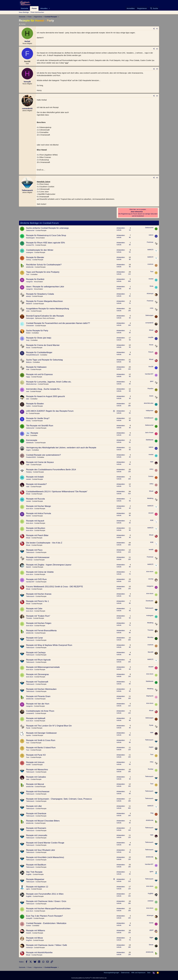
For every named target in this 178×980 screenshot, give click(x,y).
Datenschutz (125, 973)
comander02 (149, 323)
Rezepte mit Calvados (36, 777)
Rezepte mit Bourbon (36, 528)
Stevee (151, 945)
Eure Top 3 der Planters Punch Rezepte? (44, 916)
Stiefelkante (30, 443)
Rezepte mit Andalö (35, 477)
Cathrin (28, 406)
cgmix (151, 872)
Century (29, 260)
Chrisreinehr (30, 326)
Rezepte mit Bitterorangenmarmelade (43, 667)
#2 (157, 49)
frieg (152, 813)
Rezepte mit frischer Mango (38, 506)
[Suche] (154, 8)
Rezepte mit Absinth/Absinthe (39, 952)
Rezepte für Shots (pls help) (39, 338)
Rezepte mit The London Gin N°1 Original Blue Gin (49, 726)
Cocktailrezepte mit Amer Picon (40, 711)
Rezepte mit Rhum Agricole (38, 660)
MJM (152, 520)
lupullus (29, 735)
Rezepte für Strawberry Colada (40, 294)
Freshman (150, 242)
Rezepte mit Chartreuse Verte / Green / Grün (46, 901)
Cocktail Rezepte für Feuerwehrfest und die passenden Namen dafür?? (58, 323)
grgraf (151, 930)
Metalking (150, 498)
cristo (28, 311)
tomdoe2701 (30, 245)
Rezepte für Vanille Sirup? (38, 418)
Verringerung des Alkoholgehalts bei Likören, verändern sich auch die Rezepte (61, 448)
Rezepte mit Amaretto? (36, 484)
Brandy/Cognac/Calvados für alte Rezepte (45, 316)
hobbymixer (150, 411)
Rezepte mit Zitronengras (37, 674)
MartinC (29, 567)
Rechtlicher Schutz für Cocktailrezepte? (44, 265)
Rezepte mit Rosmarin (36, 828)
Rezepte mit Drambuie (36, 813)
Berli (28, 435)
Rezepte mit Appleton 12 (37, 887)
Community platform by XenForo (89, 978)
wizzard (151, 513)
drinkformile (30, 267)
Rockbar (151, 769)
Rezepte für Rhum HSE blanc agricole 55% (46, 243)
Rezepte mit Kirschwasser (38, 792)
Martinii (28, 516)
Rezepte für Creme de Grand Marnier (43, 345)
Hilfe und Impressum (138, 973)
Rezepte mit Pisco (34, 550)
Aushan (29, 926)
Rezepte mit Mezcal (35, 784)
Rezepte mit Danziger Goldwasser (41, 733)
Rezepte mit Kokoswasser (38, 557)
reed (28, 391)
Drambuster (150, 601)
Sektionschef (30, 230)
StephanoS (150, 696)
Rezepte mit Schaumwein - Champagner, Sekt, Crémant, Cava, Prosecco (59, 799)
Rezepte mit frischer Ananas (39, 594)
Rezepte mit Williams (36, 931)
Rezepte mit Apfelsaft (36, 718)
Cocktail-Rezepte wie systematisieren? (43, 455)
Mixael (151, 330)
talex (28, 399)
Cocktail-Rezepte (41, 230)
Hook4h (29, 933)
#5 (157, 178)
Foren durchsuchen (37, 12)
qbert (152, 381)
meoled (151, 279)
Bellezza (29, 362)
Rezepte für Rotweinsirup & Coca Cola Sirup (46, 235)
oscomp (151, 579)
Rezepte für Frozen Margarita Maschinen (44, 301)
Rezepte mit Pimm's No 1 (37, 601)
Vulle (28, 369)
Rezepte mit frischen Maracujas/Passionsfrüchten (48, 909)
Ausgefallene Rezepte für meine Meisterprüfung (48, 309)
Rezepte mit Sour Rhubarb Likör (41, 850)
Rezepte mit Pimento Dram (38, 696)
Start (149, 973)
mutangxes (30, 252)
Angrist (28, 450)
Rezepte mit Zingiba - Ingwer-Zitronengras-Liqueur (49, 565)
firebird (28, 333)
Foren (34, 8)
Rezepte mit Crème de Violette (40, 572)
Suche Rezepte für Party (37, 331)
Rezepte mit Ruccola (35, 499)
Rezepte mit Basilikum (36, 865)
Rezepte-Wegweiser (35, 879)
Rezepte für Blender (35, 257)
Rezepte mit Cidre (34, 609)
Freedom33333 (31, 457)
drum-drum (30, 509)
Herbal (23, 24)
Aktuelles (44, 8)
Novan (28, 348)
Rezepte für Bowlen (35, 404)
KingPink (29, 940)
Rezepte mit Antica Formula (39, 513)
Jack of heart (149, 433)
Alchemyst (150, 294)
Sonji (28, 340)
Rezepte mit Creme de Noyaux (40, 462)
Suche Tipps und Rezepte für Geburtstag (44, 360)
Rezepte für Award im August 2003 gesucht (46, 396)
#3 (157, 69)
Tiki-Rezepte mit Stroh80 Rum (40, 426)
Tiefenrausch (30, 552)
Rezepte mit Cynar (35, 638)
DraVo (151, 396)
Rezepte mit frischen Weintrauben (41, 689)
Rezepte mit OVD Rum (36, 579)
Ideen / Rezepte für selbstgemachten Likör (45, 287)
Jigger (151, 937)
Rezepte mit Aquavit (35, 521)
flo (27, 413)
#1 (157, 29)
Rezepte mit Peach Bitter (37, 535)
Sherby (28, 421)
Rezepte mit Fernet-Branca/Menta (41, 631)
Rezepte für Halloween (36, 367)
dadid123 (150, 250)
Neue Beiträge (24, 12)
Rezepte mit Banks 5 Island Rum (41, 748)
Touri (28, 274)
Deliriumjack (30, 318)
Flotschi (151, 352)
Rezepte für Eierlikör (35, 279)
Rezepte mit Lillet (34, 806)
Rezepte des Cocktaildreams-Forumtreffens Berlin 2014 (51, 470)
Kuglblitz (29, 874)
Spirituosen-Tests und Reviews (45, 318)
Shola (151, 286)
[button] (49, 8)
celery (151, 469)
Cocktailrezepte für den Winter (40, 250)
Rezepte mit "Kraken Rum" (38, 616)
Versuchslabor (40, 238)
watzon (151, 235)
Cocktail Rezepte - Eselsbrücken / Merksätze (46, 923)
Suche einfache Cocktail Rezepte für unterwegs (47, 228)
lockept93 (29, 918)
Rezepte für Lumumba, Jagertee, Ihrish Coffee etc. (49, 382)
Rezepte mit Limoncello (37, 835)
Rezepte (34, 433)
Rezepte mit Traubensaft (37, 682)
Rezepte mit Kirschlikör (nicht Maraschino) (45, 857)
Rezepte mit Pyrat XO (36, 755)
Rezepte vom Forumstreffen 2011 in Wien (45, 894)
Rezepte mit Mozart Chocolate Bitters (43, 821)
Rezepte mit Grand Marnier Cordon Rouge (45, 843)
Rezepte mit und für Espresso (39, 374)
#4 (157, 96)
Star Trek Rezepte (34, 872)
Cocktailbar (34, 274)
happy (28, 377)
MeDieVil (29, 304)
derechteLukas (149, 403)
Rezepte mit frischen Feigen (39, 623)
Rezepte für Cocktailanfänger (39, 352)
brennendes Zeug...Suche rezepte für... (44, 389)
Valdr (28, 465)
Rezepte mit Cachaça (36, 653)
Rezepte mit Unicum (35, 762)
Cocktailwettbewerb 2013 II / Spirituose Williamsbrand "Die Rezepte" (57, 492)
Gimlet (151, 923)
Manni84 (151, 652)
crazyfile (151, 337)
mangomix (29, 282)
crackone (150, 264)
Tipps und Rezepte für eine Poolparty (43, 272)
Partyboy (29, 472)
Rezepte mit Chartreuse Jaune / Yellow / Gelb (47, 945)
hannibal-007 (149, 374)
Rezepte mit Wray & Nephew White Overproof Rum (49, 645)
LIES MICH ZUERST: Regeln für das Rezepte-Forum (50, 411)
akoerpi (28, 296)
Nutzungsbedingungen (111, 973)
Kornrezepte (32, 440)
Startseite (24, 8)
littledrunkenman (31, 384)
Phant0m (150, 389)
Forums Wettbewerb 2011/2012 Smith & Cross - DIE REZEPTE (55, 587)
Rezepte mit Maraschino (37, 770)
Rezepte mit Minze (35, 938)
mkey (152, 762)
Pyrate (28, 728)
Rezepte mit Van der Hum (38, 704)
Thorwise (29, 618)
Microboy (150, 637)
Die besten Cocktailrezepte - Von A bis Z (44, 543)
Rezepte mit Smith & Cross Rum (41, 740)
